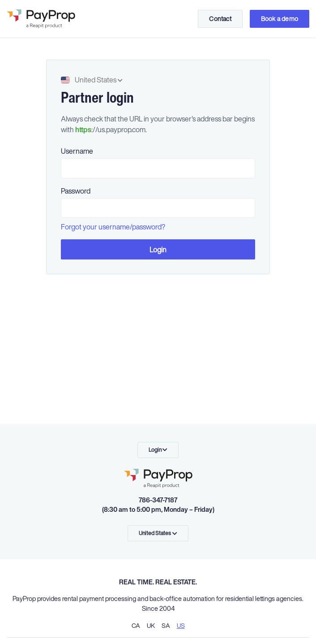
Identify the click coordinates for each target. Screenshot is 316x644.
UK (151, 625)
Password (76, 191)
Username (77, 151)
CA (136, 625)
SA (166, 625)
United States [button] (92, 80)
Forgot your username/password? (113, 227)
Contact (220, 19)
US (181, 625)
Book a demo (280, 19)
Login (158, 250)
